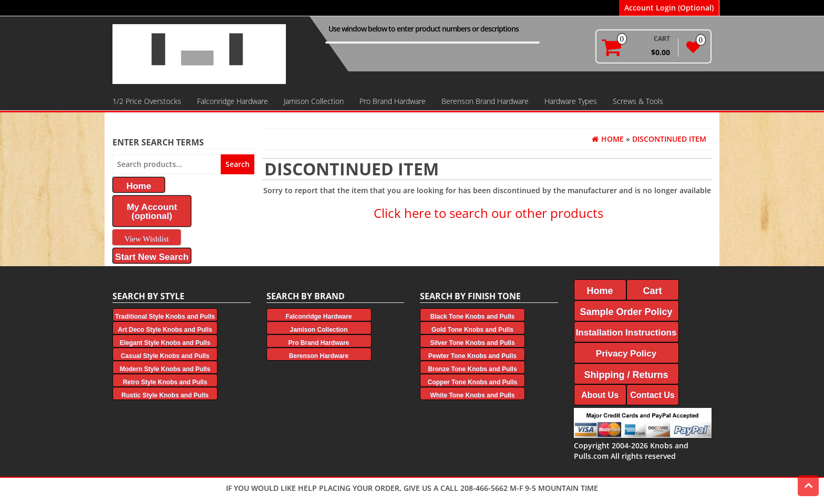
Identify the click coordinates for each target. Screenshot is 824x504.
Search (238, 164)
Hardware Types (571, 101)
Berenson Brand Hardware (485, 101)
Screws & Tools (638, 101)
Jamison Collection (314, 101)
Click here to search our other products (488, 213)
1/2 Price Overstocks (147, 101)
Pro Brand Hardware (393, 101)
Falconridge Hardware (233, 101)
